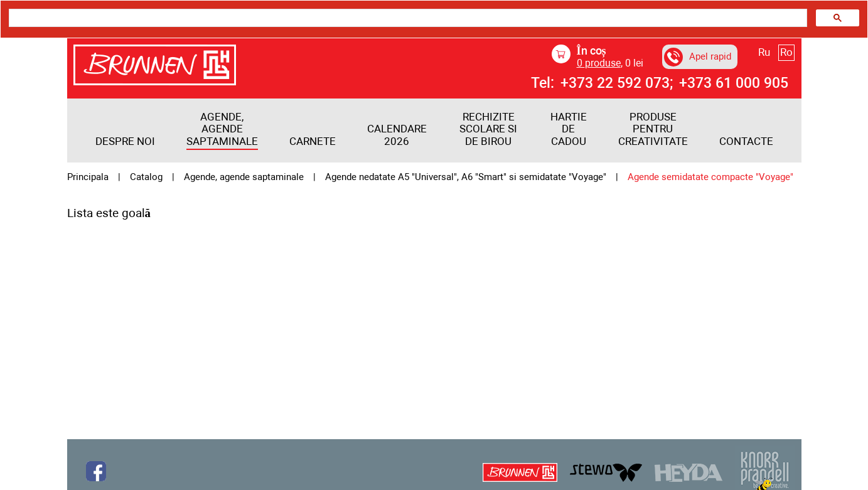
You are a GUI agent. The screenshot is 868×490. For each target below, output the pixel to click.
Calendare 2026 (397, 135)
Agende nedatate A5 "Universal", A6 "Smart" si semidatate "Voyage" (466, 177)
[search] (407, 18)
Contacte (746, 141)
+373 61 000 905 (734, 83)
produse (599, 63)
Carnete (313, 141)
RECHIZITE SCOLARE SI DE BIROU (488, 129)
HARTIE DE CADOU (569, 129)
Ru (764, 52)
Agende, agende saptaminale (222, 129)
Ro (786, 52)
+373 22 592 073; (617, 83)
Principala (88, 177)
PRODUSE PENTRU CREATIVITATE (653, 129)
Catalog (146, 177)
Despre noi (125, 141)
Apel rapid (698, 57)
